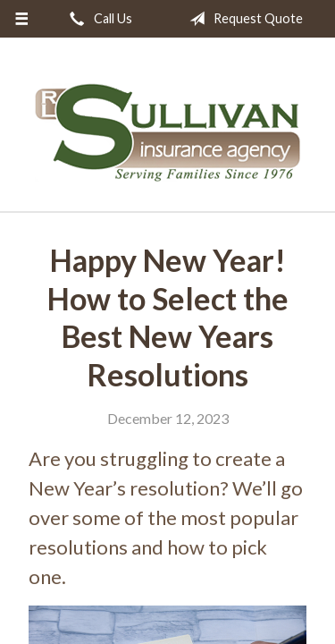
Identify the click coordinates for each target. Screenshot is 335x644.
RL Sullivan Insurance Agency (168, 132)
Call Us (97, 19)
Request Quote (243, 19)
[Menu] (22, 19)
